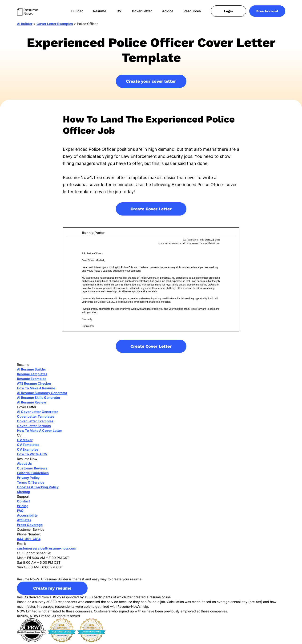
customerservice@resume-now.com (47, 550)
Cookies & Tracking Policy (38, 489)
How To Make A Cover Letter (40, 432)
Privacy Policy (28, 479)
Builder (77, 11)
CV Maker (25, 442)
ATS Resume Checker (34, 385)
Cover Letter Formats (34, 427)
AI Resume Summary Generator (42, 394)
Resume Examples (32, 380)
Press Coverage (30, 526)
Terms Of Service (31, 484)
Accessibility (27, 517)
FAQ (20, 512)
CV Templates (28, 446)
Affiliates (24, 522)
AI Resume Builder (32, 371)
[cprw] (32, 632)
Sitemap (24, 493)
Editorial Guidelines (33, 475)
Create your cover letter (151, 83)
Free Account (267, 11)
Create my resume (52, 590)
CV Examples (28, 451)
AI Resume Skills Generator (39, 399)
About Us (24, 465)
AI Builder (25, 25)
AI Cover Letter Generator (38, 413)
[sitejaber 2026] (92, 632)
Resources (192, 11)
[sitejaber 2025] (62, 632)
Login (228, 11)
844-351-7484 (29, 540)
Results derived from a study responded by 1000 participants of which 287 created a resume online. (94, 599)
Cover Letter (142, 11)
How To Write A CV (32, 456)
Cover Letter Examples (55, 25)
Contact (23, 503)
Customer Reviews (32, 470)
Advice (168, 11)
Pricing (23, 507)
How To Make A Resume (36, 390)
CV (119, 11)
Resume (100, 11)
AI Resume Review (32, 404)
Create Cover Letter (151, 210)
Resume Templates (32, 376)
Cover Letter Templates (36, 418)
